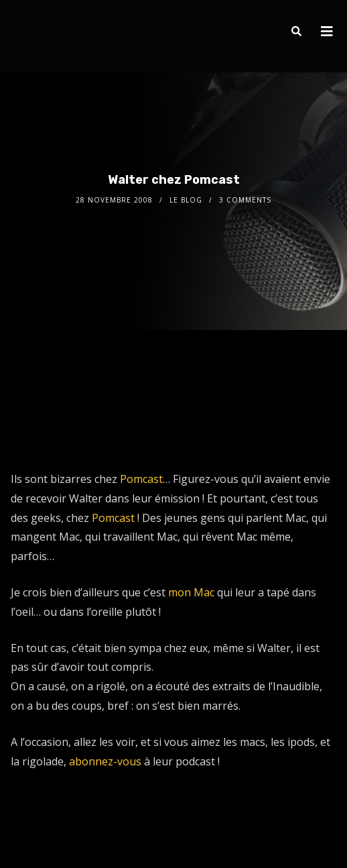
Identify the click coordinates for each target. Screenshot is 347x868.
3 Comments (245, 200)
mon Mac (191, 592)
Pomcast (141, 479)
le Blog (186, 200)
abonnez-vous (105, 761)
